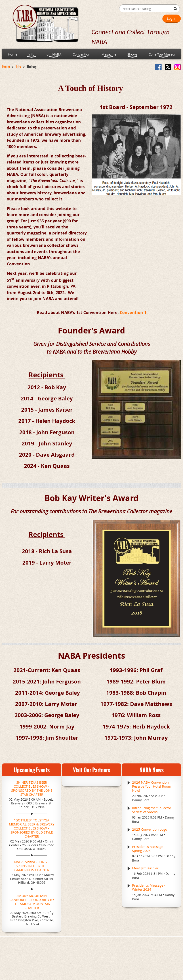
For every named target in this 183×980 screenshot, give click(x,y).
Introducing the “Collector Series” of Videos (152, 810)
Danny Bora (141, 800)
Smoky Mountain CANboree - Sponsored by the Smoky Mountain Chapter (32, 902)
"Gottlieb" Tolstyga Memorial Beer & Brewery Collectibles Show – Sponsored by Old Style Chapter (32, 828)
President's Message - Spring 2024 (149, 849)
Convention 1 (133, 313)
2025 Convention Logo (150, 829)
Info (18, 66)
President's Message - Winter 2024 (149, 887)
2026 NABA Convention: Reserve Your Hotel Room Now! (152, 786)
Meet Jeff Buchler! (146, 868)
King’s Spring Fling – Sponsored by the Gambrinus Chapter (32, 866)
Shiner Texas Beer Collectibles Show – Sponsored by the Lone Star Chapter (32, 788)
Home (6, 66)
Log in (172, 18)
